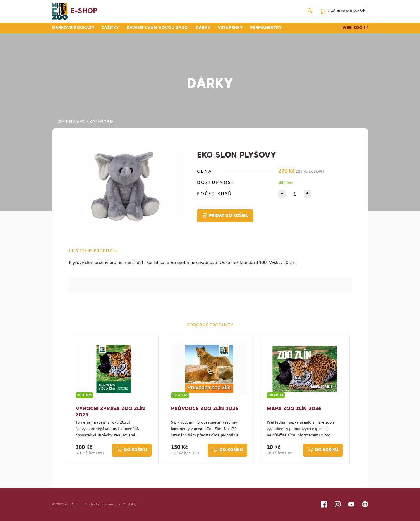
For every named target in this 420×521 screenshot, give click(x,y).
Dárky (203, 28)
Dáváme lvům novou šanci (157, 28)
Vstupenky (230, 28)
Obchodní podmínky (100, 504)
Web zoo (355, 28)
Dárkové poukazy (73, 28)
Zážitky (110, 28)
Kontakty (130, 504)
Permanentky (266, 28)
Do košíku (135, 450)
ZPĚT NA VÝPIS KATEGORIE (84, 122)
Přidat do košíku (229, 216)
